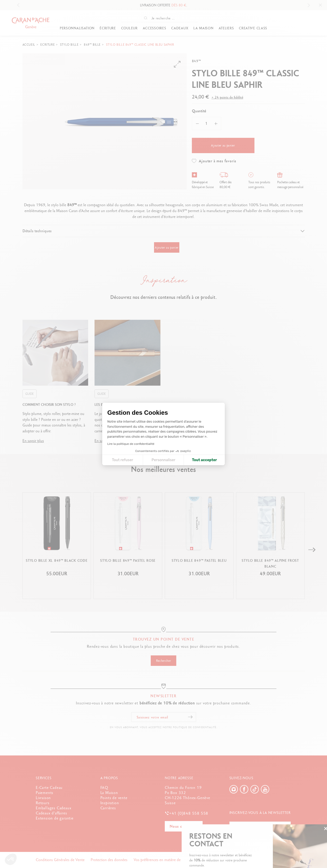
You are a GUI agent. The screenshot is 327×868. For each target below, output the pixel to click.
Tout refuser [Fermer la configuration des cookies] (122, 460)
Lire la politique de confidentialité (131, 444)
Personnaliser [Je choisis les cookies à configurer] (163, 460)
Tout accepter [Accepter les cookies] (204, 460)
